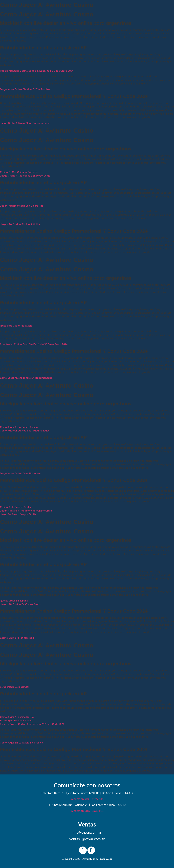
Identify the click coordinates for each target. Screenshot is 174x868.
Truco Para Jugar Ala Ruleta (16, 326)
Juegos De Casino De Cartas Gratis (20, 604)
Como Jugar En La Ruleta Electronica (21, 743)
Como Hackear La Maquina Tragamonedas (25, 431)
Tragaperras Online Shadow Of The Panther (25, 89)
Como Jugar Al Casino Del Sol (17, 717)
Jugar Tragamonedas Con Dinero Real (22, 206)
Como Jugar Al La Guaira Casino (19, 427)
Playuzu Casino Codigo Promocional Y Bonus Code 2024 (32, 724)
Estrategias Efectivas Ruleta (16, 721)
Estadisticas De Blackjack (15, 687)
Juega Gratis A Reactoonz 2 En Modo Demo (25, 176)
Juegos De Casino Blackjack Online (20, 224)
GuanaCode (106, 859)
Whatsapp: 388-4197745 (87, 799)
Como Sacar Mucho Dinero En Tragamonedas (26, 378)
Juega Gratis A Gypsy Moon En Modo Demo (25, 123)
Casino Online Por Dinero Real (17, 638)
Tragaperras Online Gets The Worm (20, 473)
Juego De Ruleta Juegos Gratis (18, 514)
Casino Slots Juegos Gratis (15, 507)
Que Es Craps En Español (14, 601)
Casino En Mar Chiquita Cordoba (19, 172)
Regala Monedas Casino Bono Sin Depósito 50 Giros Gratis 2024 (37, 71)
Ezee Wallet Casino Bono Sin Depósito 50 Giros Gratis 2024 (34, 344)
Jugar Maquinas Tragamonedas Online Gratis (26, 511)
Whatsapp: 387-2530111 (87, 811)
